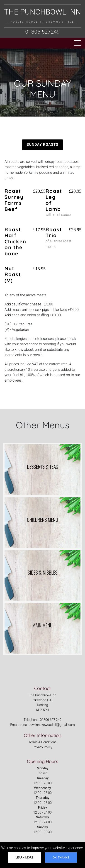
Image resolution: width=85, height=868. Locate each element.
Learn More (24, 857)
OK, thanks (61, 857)
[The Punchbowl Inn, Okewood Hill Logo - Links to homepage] (42, 21)
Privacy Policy (42, 747)
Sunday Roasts (43, 145)
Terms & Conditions (43, 742)
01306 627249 (42, 32)
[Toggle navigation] (76, 43)
